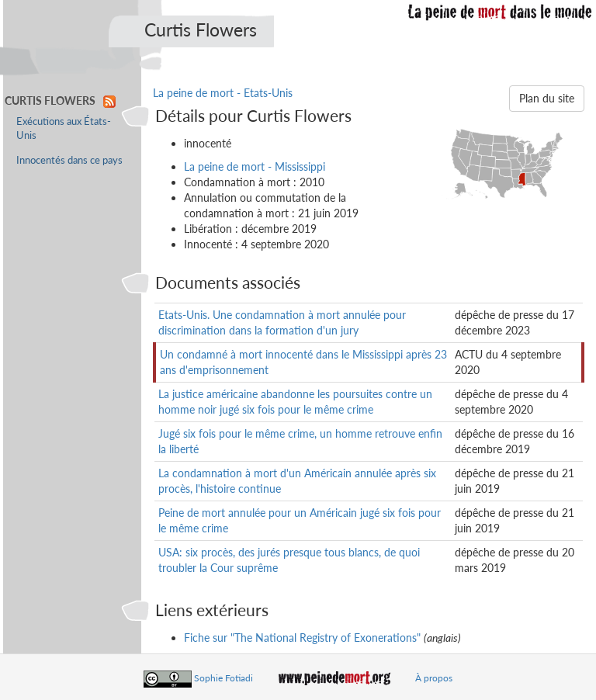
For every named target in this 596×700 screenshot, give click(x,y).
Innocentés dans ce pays (69, 160)
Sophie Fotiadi (223, 678)
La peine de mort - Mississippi (255, 166)
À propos (434, 678)
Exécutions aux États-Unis (64, 128)
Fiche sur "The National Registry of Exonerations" (302, 638)
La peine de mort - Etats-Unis (223, 93)
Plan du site (547, 98)
